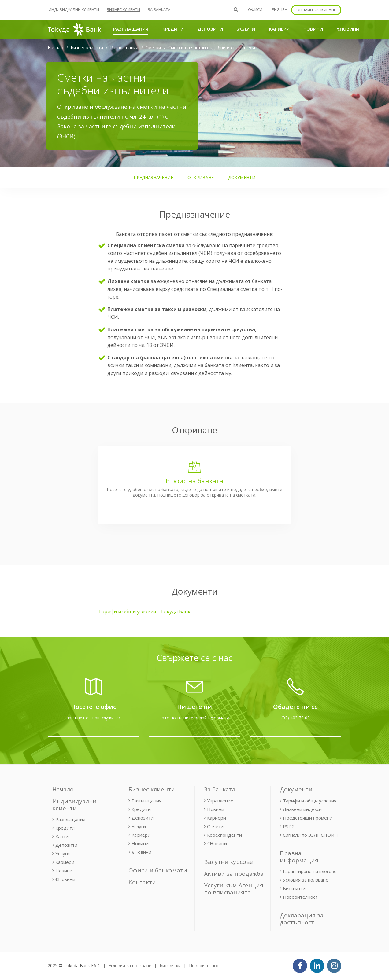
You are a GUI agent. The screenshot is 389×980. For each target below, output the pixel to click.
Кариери (279, 29)
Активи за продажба (234, 874)
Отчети (215, 826)
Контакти (142, 882)
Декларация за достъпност (302, 919)
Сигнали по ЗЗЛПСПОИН (310, 835)
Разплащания (131, 29)
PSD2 (289, 826)
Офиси (255, 10)
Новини (313, 29)
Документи (296, 789)
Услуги (246, 29)
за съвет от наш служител (94, 718)
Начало (56, 48)
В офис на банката (194, 481)
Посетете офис (94, 707)
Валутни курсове (228, 862)
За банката (159, 10)
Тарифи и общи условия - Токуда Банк (144, 611)
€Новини (348, 29)
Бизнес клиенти (123, 10)
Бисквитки (294, 888)
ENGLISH (280, 10)
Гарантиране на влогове (310, 871)
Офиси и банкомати (158, 870)
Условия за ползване (306, 880)
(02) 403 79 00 (296, 718)
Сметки (153, 48)
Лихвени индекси (302, 809)
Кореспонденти (224, 835)
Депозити (210, 29)
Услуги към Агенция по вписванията (234, 889)
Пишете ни (194, 707)
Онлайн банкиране (316, 10)
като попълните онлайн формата (194, 718)
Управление (220, 801)
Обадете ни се (295, 707)
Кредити (173, 29)
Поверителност (300, 897)
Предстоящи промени (308, 818)
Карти (62, 836)
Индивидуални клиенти (74, 10)
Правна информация (299, 857)
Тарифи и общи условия (310, 801)
